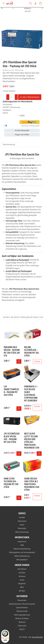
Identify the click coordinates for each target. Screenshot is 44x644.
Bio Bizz (22, 591)
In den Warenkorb (30, 97)
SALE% (22, 629)
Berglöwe (22, 584)
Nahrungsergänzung (22, 615)
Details (37, 361)
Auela (22, 580)
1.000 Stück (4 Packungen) (17, 260)
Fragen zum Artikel (22, 135)
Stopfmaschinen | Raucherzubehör (22, 604)
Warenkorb (22, 521)
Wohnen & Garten (22, 618)
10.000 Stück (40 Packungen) (19, 271)
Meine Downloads (22, 532)
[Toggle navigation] (4, 4)
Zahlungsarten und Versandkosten (22, 552)
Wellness (22, 622)
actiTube (22, 573)
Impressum (22, 542)
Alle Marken (22, 569)
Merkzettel (22, 528)
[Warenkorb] (40, 4)
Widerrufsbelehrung (22, 556)
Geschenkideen (22, 608)
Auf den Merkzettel (22, 130)
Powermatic (22, 600)
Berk (22, 587)
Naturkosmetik (22, 611)
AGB (22, 545)
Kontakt (22, 517)
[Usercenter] (35, 4)
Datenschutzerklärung (22, 549)
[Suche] (30, 4)
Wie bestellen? (22, 560)
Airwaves (22, 576)
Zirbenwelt (22, 626)
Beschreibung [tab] (9, 144)
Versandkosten (37, 637)
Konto (22, 525)
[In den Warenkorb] (19, 361)
